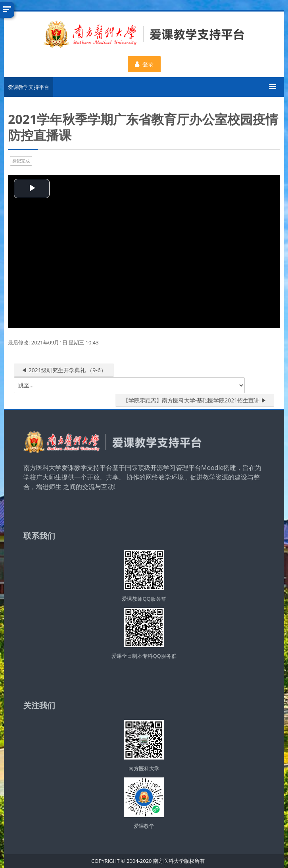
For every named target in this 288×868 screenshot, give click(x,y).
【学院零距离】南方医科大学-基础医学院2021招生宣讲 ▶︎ (195, 400)
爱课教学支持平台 (29, 87)
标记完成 (21, 161)
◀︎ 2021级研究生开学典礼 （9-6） (64, 370)
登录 (144, 64)
